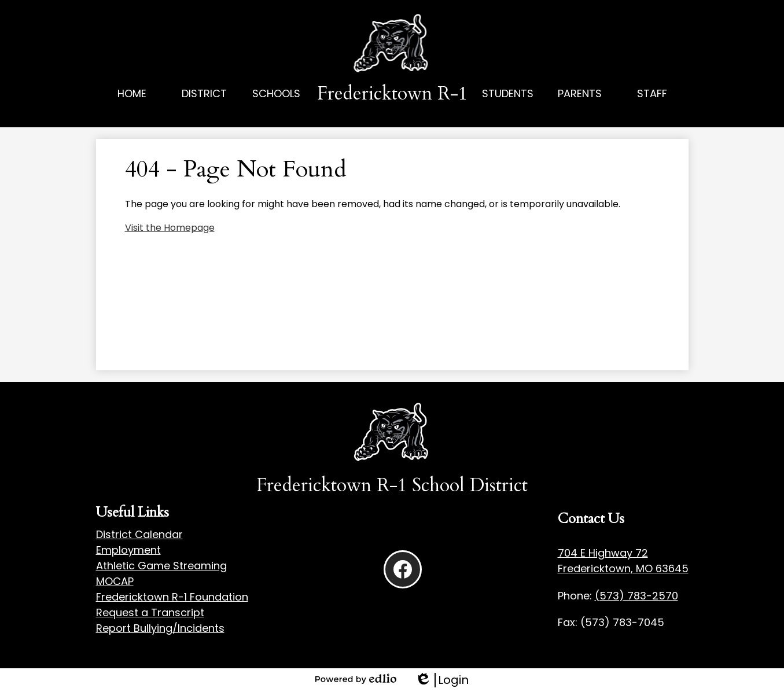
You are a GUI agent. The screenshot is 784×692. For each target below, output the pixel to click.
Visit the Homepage (170, 228)
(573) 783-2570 (636, 596)
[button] (204, 106)
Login (442, 680)
